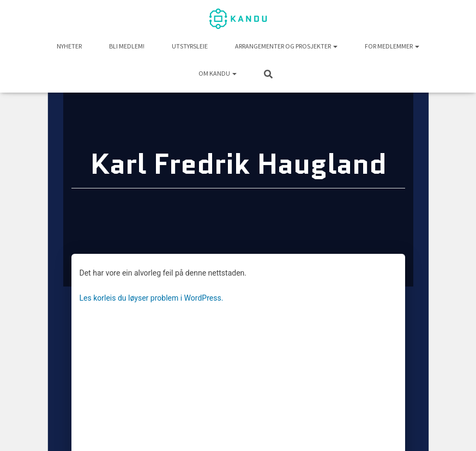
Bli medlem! (127, 46)
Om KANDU (218, 73)
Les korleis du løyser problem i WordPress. (152, 298)
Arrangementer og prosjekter (286, 46)
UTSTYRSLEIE (190, 46)
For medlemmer (392, 46)
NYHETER (69, 46)
